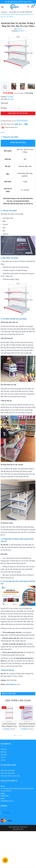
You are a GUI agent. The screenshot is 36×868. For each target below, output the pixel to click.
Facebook (7, 815)
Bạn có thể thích (9, 694)
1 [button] (14, 738)
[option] (18, 52)
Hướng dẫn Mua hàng (9, 127)
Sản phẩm (4, 757)
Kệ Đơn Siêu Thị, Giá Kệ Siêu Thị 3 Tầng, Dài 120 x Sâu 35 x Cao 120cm (27, 728)
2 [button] (16, 738)
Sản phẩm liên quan (18, 701)
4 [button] (21, 738)
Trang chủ (4, 751)
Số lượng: (4, 108)
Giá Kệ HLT (9, 724)
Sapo (22, 831)
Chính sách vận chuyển (8, 773)
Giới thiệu (4, 754)
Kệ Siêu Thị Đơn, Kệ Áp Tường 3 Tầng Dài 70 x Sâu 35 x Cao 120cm (9, 728)
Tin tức (3, 760)
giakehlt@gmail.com (13, 684)
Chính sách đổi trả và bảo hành (10, 778)
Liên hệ (3, 762)
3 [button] (19, 738)
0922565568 (22, 121)
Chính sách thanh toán (8, 775)
